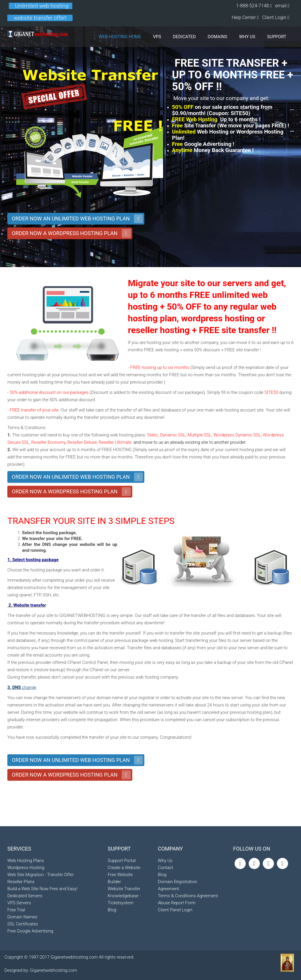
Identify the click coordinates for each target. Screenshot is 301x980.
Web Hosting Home (120, 37)
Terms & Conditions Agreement (188, 924)
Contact (165, 896)
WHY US (247, 37)
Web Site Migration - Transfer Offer (41, 910)
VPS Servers (19, 938)
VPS (157, 37)
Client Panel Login (175, 938)
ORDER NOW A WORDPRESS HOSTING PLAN (65, 233)
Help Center (244, 17)
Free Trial (16, 945)
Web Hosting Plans (26, 896)
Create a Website (124, 896)
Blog (112, 938)
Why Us (165, 889)
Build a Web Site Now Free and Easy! (42, 924)
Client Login (276, 17)
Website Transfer (124, 917)
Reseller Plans (21, 917)
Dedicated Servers (25, 931)
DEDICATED (184, 37)
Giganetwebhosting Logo (38, 37)
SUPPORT (277, 37)
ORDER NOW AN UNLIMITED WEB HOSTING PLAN (71, 219)
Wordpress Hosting (26, 903)
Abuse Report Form (177, 931)
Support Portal (122, 889)
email (281, 6)
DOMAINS (217, 37)
